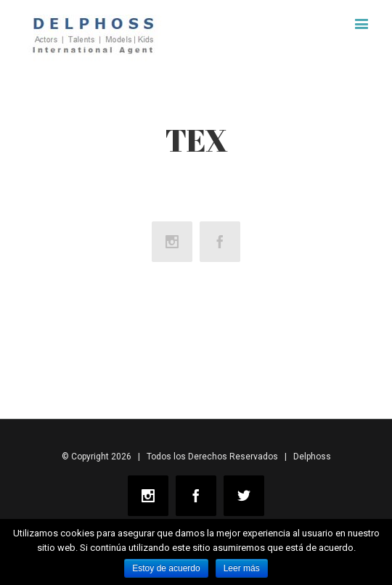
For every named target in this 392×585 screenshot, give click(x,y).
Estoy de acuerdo (166, 568)
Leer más (242, 568)
